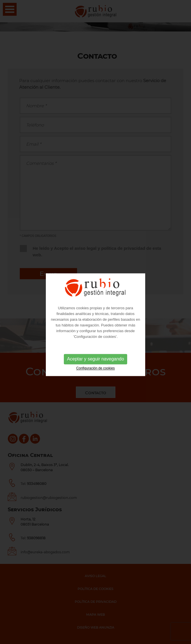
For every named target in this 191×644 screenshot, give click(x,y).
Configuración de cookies (95, 369)
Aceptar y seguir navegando (95, 360)
